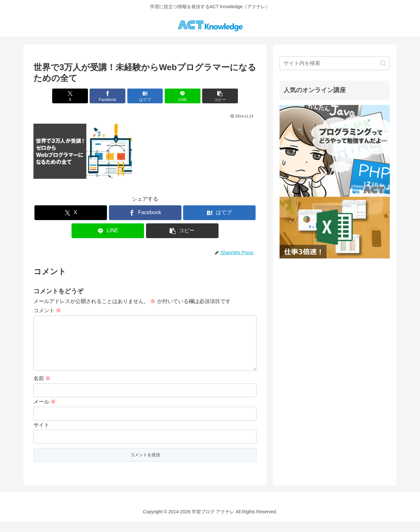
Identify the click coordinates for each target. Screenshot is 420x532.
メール (45, 412)
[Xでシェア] (70, 96)
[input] (335, 63)
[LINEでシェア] (183, 96)
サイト (41, 435)
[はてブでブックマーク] (145, 96)
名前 (42, 389)
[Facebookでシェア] (107, 96)
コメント (47, 310)
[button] (220, 96)
